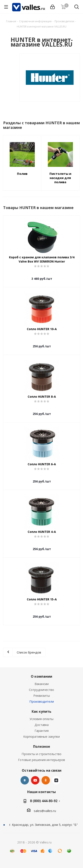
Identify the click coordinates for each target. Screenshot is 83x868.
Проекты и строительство (41, 754)
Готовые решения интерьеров (41, 760)
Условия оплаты (41, 719)
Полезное (42, 746)
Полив (22, 174)
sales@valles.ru (45, 811)
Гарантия (42, 731)
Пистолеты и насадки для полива (60, 178)
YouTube (35, 780)
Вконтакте (25, 780)
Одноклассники (46, 780)
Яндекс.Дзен (56, 780)
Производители (42, 701)
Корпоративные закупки (41, 736)
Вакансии (42, 684)
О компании (41, 676)
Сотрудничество (41, 690)
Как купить (41, 711)
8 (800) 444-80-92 (44, 801)
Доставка (42, 725)
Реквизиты (42, 695)
